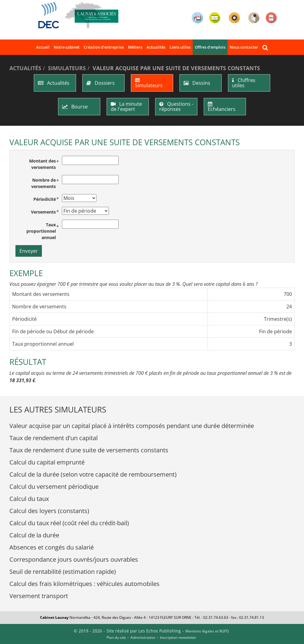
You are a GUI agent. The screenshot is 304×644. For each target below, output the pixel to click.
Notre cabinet (67, 47)
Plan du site (116, 637)
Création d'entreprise (104, 47)
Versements (43, 212)
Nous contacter (244, 47)
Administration (143, 637)
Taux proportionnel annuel (41, 231)
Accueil (43, 47)
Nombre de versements (44, 183)
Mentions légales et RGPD (207, 631)
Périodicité (45, 199)
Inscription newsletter (178, 637)
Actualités (156, 47)
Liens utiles (180, 47)
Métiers (135, 47)
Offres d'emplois (210, 47)
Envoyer (29, 251)
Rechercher (266, 47)
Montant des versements (42, 164)
